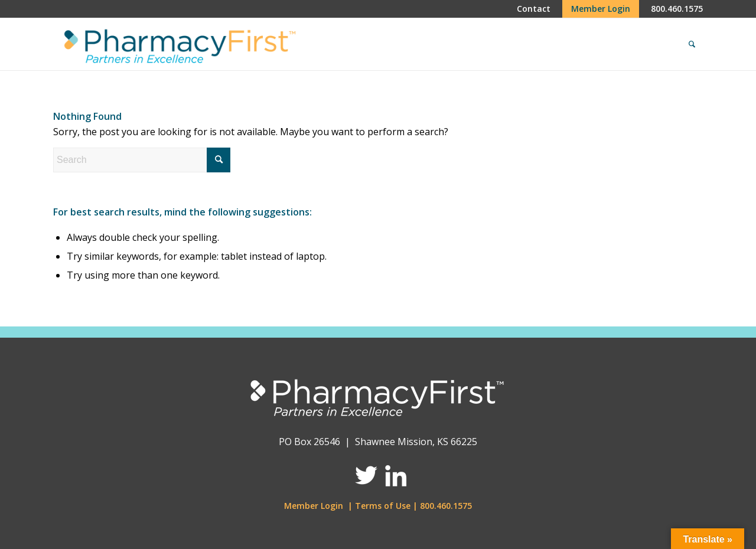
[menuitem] (534, 9)
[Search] (692, 44)
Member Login (314, 506)
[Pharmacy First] (177, 44)
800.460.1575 (446, 506)
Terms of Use (383, 506)
